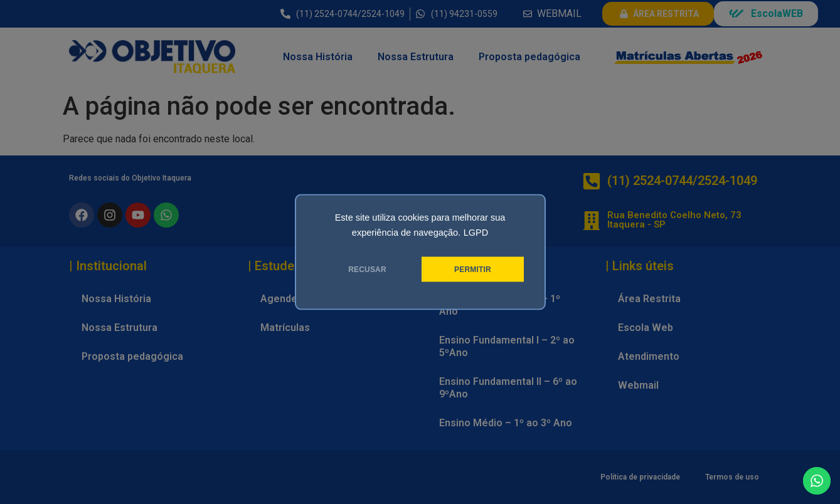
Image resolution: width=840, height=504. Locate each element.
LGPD (476, 233)
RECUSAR (367, 270)
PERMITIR (473, 270)
